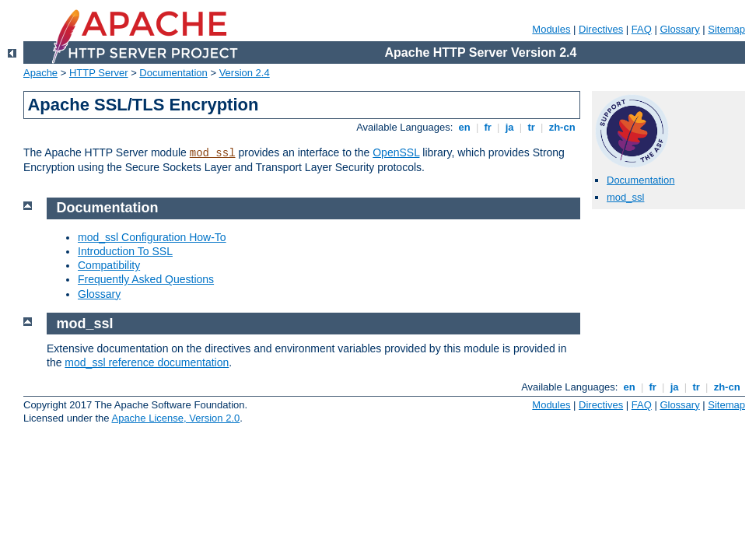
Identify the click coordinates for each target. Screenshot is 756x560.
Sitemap (726, 29)
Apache (40, 73)
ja (509, 127)
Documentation (173, 73)
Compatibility (109, 265)
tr (532, 127)
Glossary (679, 29)
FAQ (642, 29)
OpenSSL (396, 152)
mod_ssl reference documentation (147, 362)
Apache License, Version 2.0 (175, 418)
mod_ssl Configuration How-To (152, 237)
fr (488, 127)
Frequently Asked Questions (146, 279)
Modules (551, 29)
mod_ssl (213, 153)
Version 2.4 (245, 73)
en (464, 127)
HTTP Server (99, 73)
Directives (601, 29)
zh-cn (562, 127)
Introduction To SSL (125, 251)
